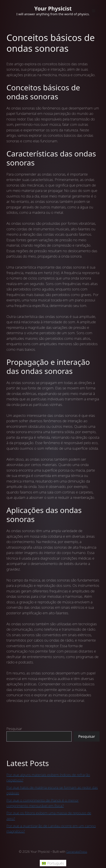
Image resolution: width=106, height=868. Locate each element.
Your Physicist (53, 8)
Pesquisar (14, 729)
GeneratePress (77, 851)
